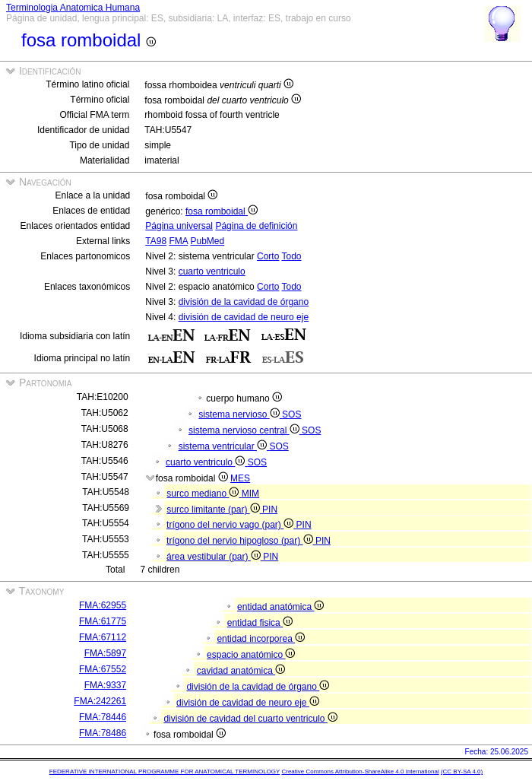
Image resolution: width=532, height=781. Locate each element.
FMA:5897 (105, 653)
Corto (268, 256)
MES (240, 478)
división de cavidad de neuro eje (244, 317)
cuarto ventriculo (212, 271)
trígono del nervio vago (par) (231, 525)
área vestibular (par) (215, 557)
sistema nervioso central (245, 430)
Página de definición (256, 226)
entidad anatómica (280, 607)
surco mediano (204, 494)
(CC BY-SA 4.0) (462, 771)
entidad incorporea (261, 639)
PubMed (207, 241)
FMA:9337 (105, 685)
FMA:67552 (103, 669)
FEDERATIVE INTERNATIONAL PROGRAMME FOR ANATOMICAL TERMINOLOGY (165, 771)
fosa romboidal (222, 211)
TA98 (156, 241)
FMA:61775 (103, 621)
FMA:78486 (103, 733)
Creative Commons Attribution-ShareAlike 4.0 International (360, 771)
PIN (270, 510)
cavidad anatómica (241, 671)
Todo (291, 256)
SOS (291, 414)
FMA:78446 (103, 717)
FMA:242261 (100, 701)
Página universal (179, 226)
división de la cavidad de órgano (244, 302)
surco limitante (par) (214, 510)
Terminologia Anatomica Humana (73, 8)
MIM (250, 494)
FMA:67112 (103, 637)
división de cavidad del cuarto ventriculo (250, 719)
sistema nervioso (240, 414)
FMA (178, 241)
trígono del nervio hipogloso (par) (241, 541)
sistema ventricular (224, 446)
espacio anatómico (251, 655)
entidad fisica (260, 623)
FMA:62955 (103, 605)
